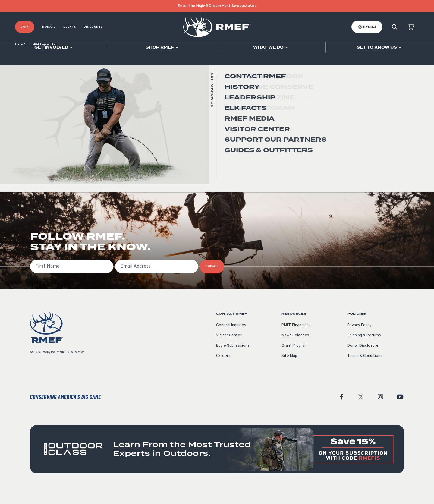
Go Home (391, 122)
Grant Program (295, 361)
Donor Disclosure (363, 361)
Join (25, 27)
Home (19, 60)
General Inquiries (231, 341)
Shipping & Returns (364, 351)
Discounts (93, 27)
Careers (223, 372)
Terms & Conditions (365, 372)
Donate (49, 27)
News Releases (295, 351)
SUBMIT (212, 282)
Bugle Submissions (233, 361)
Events (70, 27)
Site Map (289, 372)
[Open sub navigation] (54, 47)
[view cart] (411, 27)
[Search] (395, 27)
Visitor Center (229, 351)
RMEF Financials (296, 341)
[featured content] (217, 465)
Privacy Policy (359, 341)
